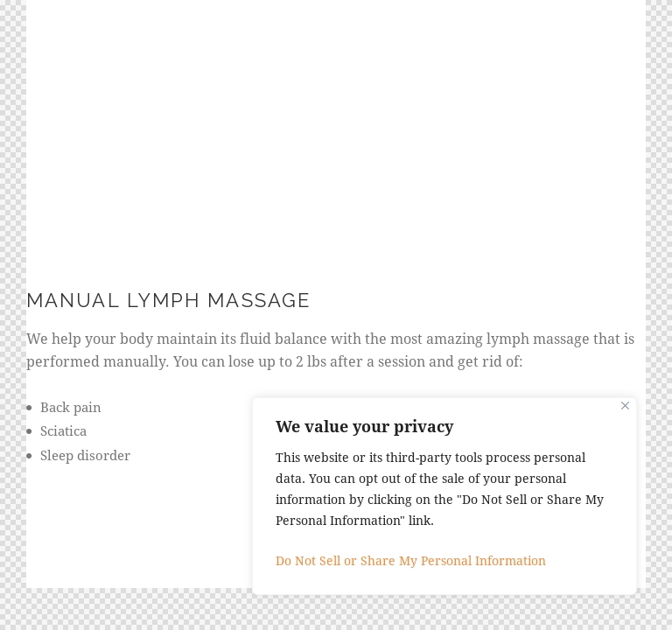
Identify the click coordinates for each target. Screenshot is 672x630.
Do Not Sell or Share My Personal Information (411, 560)
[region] (444, 496)
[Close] (625, 406)
